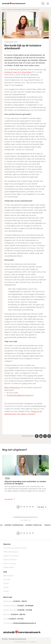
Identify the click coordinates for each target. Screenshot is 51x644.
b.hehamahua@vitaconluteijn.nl (20, 395)
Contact (6, 591)
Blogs (9, 10)
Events (6, 587)
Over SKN (7, 580)
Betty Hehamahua (12, 388)
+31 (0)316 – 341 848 (24, 610)
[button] (18, 507)
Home (4, 10)
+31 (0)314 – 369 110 (18, 614)
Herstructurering (9, 563)
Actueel (6, 583)
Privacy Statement (21, 642)
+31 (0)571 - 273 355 (16, 619)
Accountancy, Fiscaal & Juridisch (15, 548)
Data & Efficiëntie (10, 560)
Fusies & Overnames (11, 556)
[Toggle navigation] (48, 4)
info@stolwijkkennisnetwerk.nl (24, 623)
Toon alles (41, 507)
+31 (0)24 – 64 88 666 (25, 606)
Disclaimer (33, 642)
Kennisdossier (8, 576)
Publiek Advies (9, 567)
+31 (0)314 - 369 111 (20, 601)
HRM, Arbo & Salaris (11, 552)
